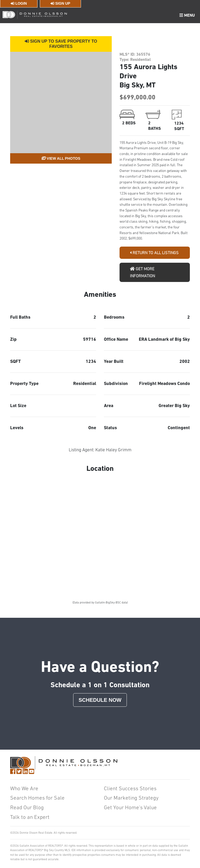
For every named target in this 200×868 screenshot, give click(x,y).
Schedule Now (100, 700)
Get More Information (142, 272)
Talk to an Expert (30, 817)
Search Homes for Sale (37, 798)
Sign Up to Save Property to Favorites (61, 44)
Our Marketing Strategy (131, 798)
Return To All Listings (154, 253)
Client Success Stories (130, 788)
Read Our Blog (27, 807)
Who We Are (24, 788)
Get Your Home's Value (130, 807)
